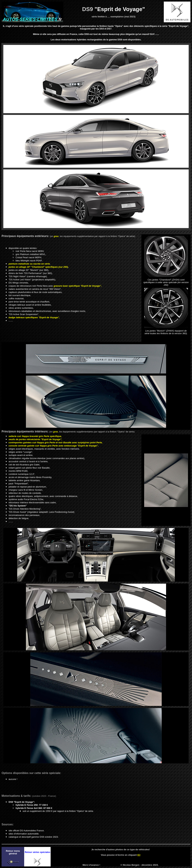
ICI (139, 855)
